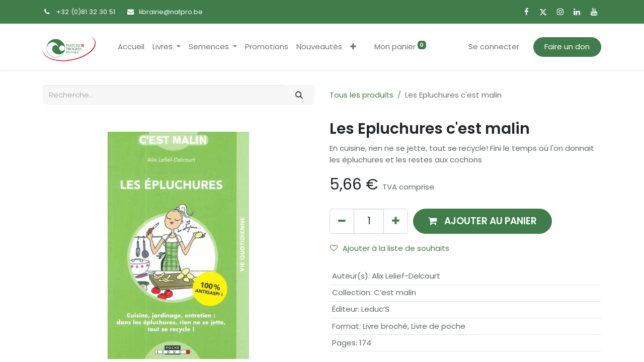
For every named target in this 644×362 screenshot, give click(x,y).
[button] (353, 47)
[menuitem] (131, 47)
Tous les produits (361, 95)
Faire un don (567, 47)
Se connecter (494, 47)
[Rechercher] (299, 95)
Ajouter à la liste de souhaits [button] (390, 248)
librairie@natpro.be (171, 12)
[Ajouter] (396, 221)
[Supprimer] (342, 221)
